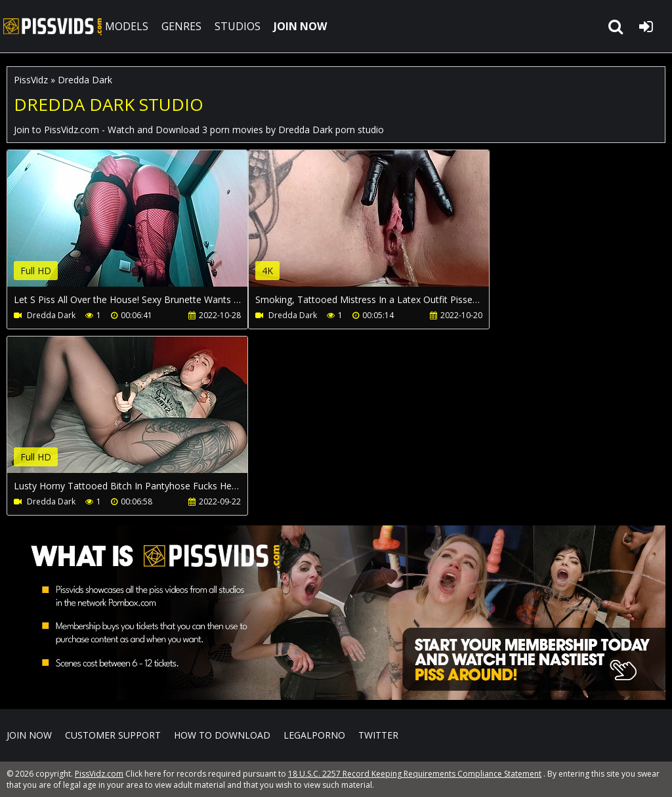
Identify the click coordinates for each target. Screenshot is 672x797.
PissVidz (31, 80)
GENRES (181, 26)
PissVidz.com (52, 26)
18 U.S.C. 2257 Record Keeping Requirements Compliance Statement (415, 774)
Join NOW (29, 735)
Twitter (378, 735)
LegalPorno (314, 735)
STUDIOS (238, 26)
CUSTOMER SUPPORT (113, 735)
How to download (222, 735)
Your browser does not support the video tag (145, 228)
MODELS (127, 26)
